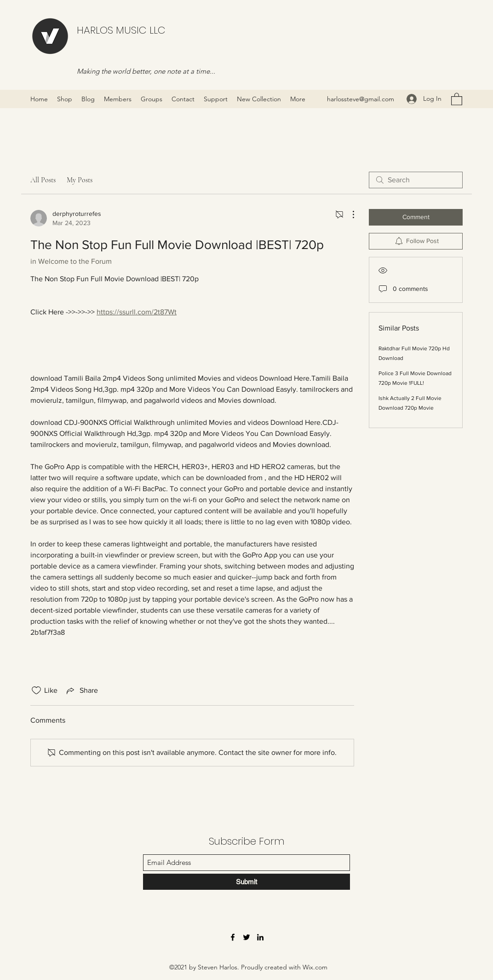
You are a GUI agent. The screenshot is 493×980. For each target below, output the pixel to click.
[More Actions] (349, 215)
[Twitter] (246, 937)
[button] (457, 99)
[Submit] (246, 882)
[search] (416, 180)
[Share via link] (81, 690)
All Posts (43, 180)
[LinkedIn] (260, 937)
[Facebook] (233, 937)
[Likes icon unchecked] (36, 690)
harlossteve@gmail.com (361, 99)
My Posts (80, 180)
